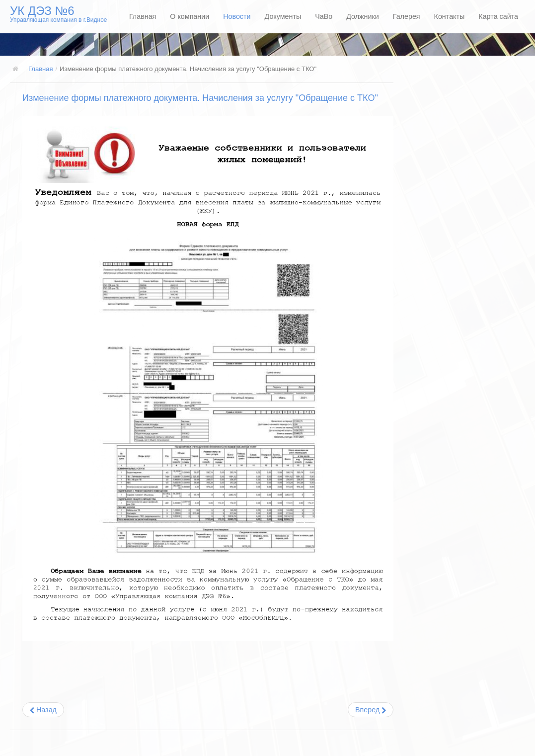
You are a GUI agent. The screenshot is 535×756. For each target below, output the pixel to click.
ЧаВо (324, 16)
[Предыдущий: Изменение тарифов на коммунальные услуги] (43, 710)
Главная (143, 16)
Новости (237, 16)
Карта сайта (498, 16)
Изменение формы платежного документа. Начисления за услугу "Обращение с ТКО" (200, 98)
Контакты (450, 16)
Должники (363, 16)
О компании (190, 16)
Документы (283, 16)
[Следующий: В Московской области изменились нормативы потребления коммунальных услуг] (371, 710)
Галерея (407, 16)
